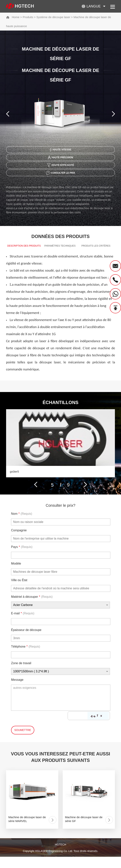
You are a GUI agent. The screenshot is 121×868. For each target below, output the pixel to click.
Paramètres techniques (60, 250)
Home (16, 17)
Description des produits (24, 254)
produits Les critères (96, 250)
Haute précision (61, 159)
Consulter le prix (60, 176)
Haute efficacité (61, 168)
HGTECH (61, 856)
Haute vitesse (61, 150)
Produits (28, 17)
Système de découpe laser (53, 17)
